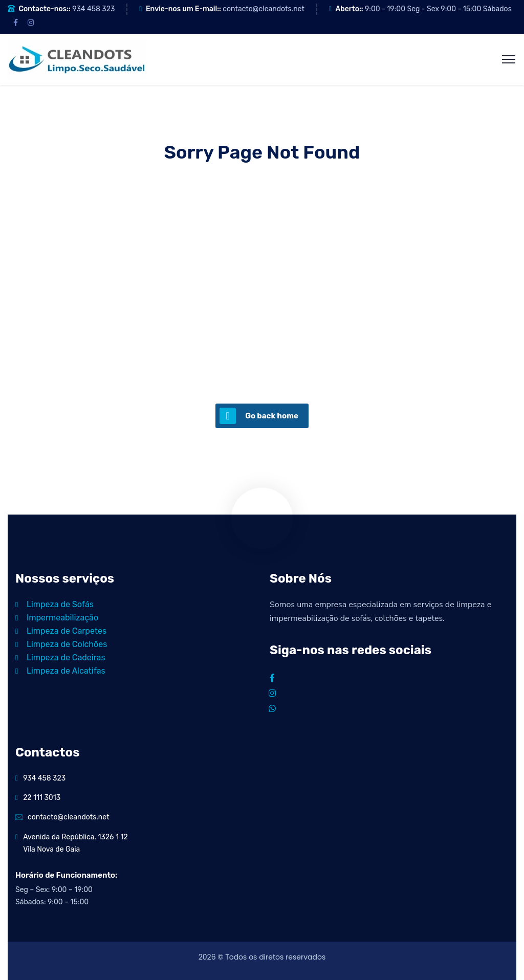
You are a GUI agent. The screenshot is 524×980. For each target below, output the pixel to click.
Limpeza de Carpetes (61, 631)
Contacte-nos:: (44, 9)
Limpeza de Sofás (54, 604)
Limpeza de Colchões (61, 644)
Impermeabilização (57, 618)
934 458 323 (93, 9)
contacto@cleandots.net (264, 9)
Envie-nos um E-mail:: (183, 9)
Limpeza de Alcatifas (60, 671)
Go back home (259, 416)
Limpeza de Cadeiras (60, 658)
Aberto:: (349, 9)
